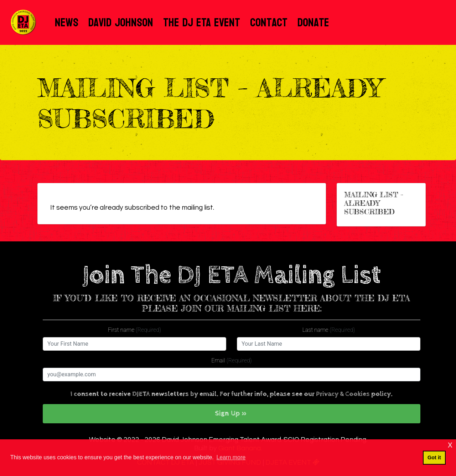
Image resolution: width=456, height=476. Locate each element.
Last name (329, 330)
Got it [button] (434, 457)
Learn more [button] (231, 457)
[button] (232, 414)
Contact (269, 23)
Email (231, 360)
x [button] (450, 444)
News (67, 23)
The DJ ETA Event (202, 23)
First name (134, 330)
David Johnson (121, 23)
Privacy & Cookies (343, 394)
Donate (313, 23)
